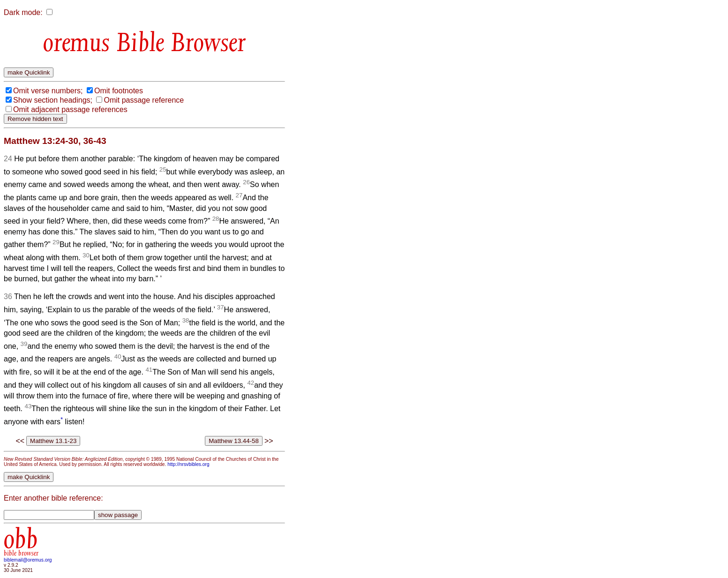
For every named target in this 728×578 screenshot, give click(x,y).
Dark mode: (23, 12)
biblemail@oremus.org (28, 560)
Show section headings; (53, 100)
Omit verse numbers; (48, 91)
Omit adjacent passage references (70, 109)
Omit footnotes (119, 91)
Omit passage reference (144, 100)
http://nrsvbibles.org (188, 464)
